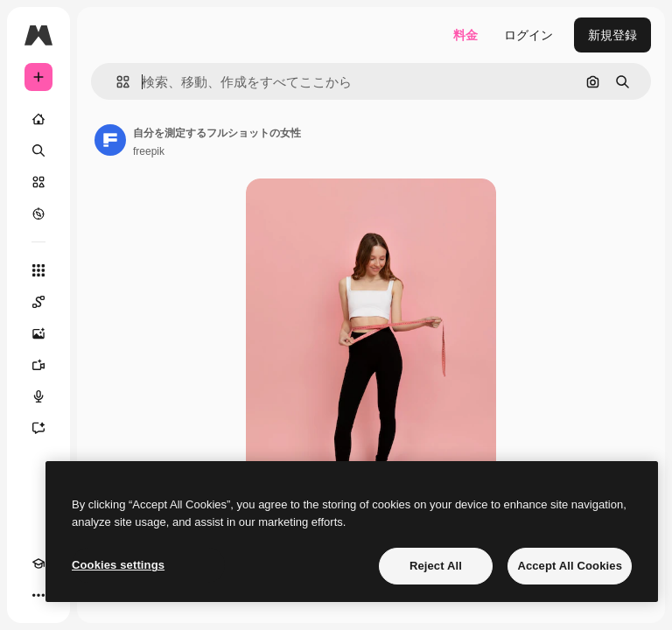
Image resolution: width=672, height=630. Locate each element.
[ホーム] (38, 119)
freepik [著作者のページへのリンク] (149, 151)
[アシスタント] (38, 428)
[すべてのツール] (38, 270)
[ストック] (38, 182)
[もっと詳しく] (38, 213)
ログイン (528, 35)
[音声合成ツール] (38, 396)
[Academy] (38, 563)
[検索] (38, 150)
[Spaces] (38, 302)
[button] (116, 82)
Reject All (436, 566)
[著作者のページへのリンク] (110, 140)
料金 (465, 35)
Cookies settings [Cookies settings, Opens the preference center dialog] (118, 565)
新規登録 (612, 35)
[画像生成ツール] (38, 333)
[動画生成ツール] (38, 365)
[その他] (38, 595)
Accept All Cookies (570, 566)
